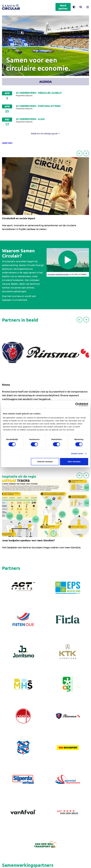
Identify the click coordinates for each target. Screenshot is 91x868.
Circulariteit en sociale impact (19, 218)
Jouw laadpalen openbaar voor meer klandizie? (28, 540)
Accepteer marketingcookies (58, 274)
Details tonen (77, 454)
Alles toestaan (74, 462)
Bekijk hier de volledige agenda (44, 133)
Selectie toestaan (45, 462)
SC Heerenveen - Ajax (30, 119)
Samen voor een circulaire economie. (38, 64)
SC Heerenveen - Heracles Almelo (39, 93)
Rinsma (6, 385)
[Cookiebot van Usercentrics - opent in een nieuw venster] (77, 405)
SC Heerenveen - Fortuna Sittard (38, 106)
